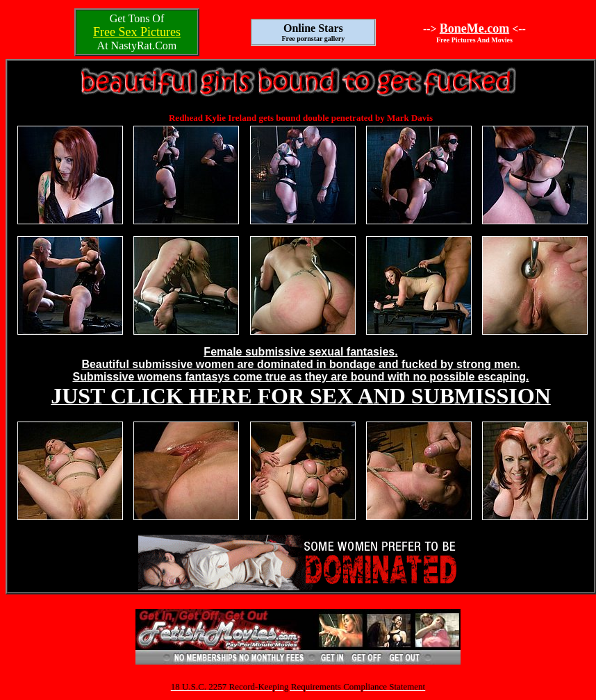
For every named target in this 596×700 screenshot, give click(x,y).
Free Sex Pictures (137, 32)
